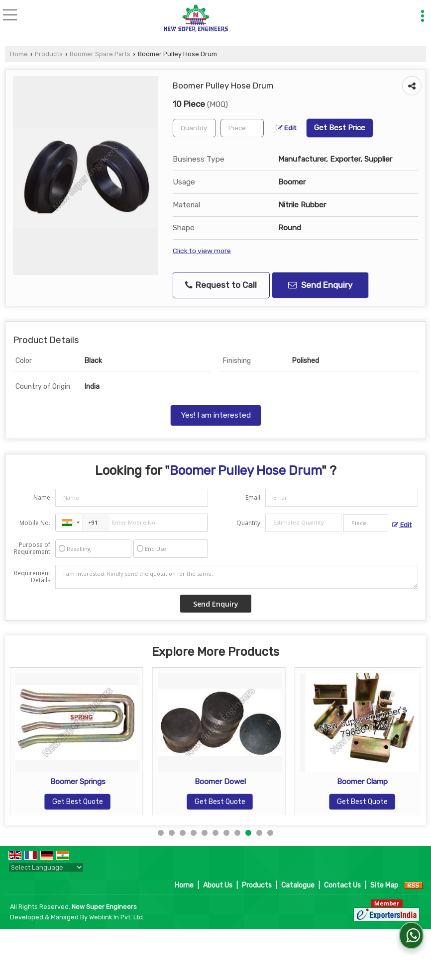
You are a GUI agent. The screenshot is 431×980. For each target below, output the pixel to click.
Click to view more (202, 251)
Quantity (248, 523)
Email (253, 497)
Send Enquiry (320, 285)
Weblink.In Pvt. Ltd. (117, 917)
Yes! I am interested (216, 415)
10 (259, 833)
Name (42, 497)
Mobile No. (35, 523)
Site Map (384, 885)
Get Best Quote (108, 802)
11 (270, 833)
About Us (218, 885)
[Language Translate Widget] (46, 867)
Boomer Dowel (251, 782)
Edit (286, 128)
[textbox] (242, 128)
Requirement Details (32, 577)
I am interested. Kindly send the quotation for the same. (237, 577)
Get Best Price (340, 128)
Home (19, 54)
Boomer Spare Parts (100, 54)
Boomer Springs (108, 782)
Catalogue (298, 885)
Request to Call (221, 285)
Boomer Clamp (393, 782)
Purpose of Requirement (32, 548)
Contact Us (342, 885)
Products (49, 54)
